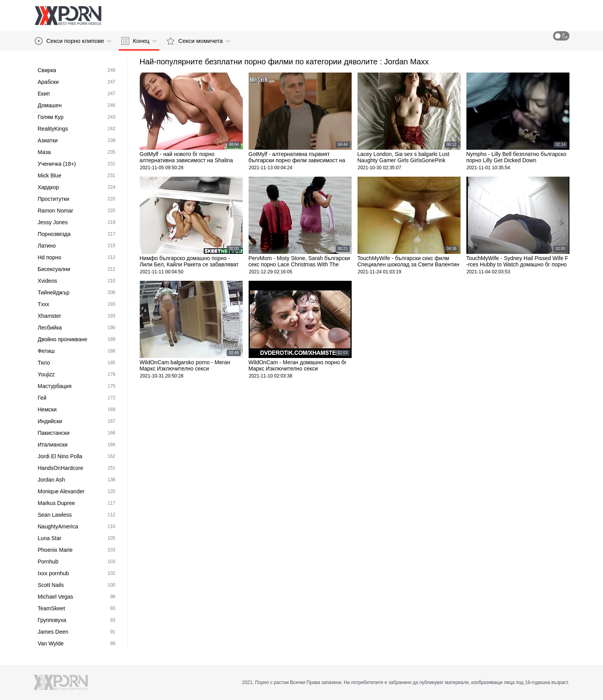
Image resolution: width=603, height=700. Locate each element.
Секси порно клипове (73, 41)
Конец (139, 41)
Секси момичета (198, 41)
